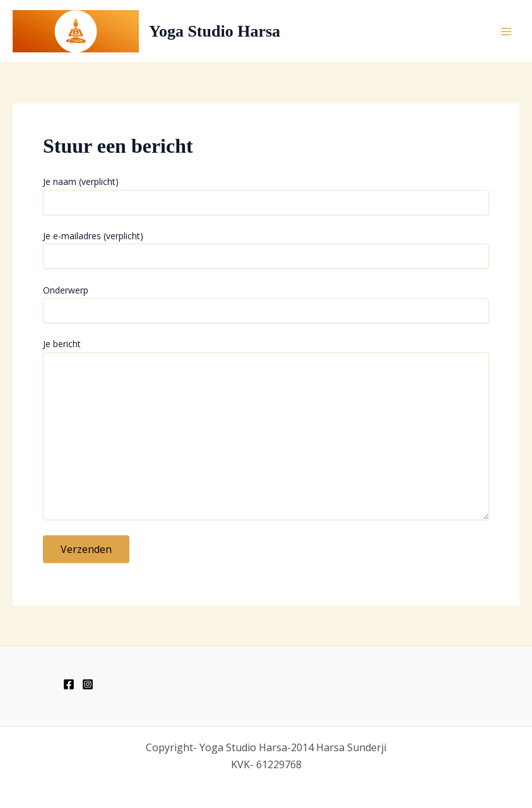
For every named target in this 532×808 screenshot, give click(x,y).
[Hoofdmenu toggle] (506, 31)
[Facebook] (69, 684)
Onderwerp (266, 304)
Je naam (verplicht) (266, 195)
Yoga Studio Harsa (215, 31)
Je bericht (266, 430)
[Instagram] (88, 684)
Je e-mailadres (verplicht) (266, 249)
